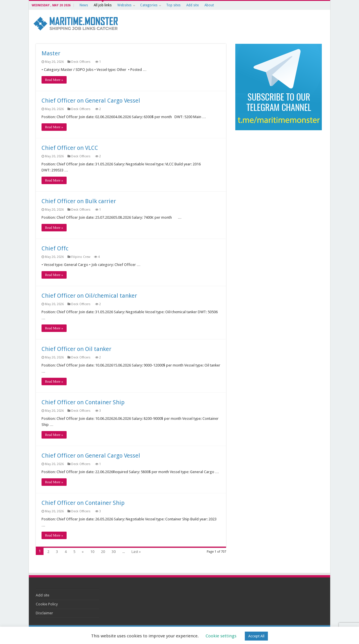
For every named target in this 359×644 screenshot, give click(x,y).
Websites (124, 5)
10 (92, 552)
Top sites (173, 5)
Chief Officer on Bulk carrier (79, 201)
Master (51, 53)
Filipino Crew (81, 257)
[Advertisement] (279, 173)
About (209, 5)
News (84, 5)
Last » (136, 552)
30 (114, 552)
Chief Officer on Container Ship (83, 402)
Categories (149, 5)
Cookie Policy (47, 604)
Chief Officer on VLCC (70, 148)
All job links (103, 5)
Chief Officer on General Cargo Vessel (91, 101)
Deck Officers (81, 62)
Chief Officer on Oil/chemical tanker (89, 296)
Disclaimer (44, 613)
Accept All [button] (256, 636)
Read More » (54, 80)
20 (103, 552)
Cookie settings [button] (221, 636)
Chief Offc (55, 248)
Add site (192, 5)
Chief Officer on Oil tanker (76, 349)
